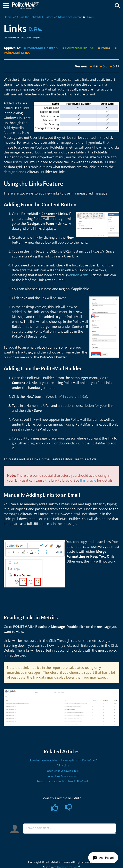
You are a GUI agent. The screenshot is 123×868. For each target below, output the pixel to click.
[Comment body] (70, 829)
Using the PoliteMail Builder (35, 17)
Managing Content (70, 17)
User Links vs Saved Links (63, 771)
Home (8, 17)
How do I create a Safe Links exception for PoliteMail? (63, 760)
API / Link (63, 765)
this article (88, 480)
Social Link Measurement (63, 776)
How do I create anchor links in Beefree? (63, 781)
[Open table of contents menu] (7, 5)
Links (90, 17)
